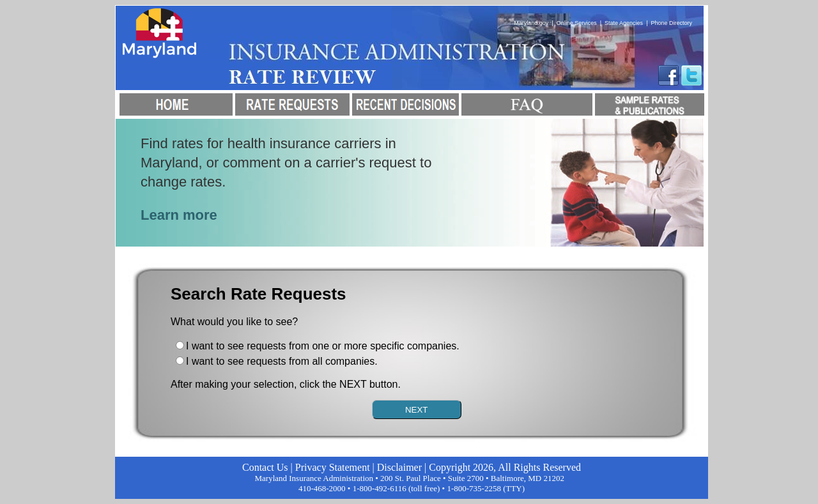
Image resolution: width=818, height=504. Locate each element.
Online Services (577, 23)
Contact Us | (269, 467)
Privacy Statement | (336, 467)
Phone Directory (671, 23)
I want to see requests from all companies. (282, 361)
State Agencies (624, 23)
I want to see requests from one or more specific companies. (323, 346)
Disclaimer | (403, 467)
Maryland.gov (531, 23)
